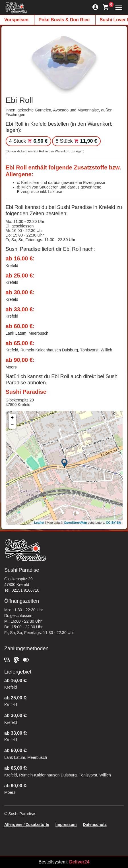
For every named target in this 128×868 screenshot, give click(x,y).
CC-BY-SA (113, 523)
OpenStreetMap (75, 523)
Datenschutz (95, 825)
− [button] (12, 425)
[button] (117, 7)
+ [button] (12, 418)
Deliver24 (79, 862)
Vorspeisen (16, 20)
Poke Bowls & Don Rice (64, 20)
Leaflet (39, 523)
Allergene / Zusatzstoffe (27, 825)
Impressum (66, 825)
